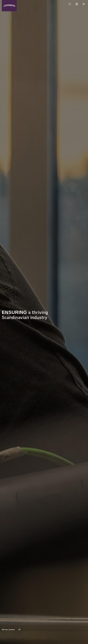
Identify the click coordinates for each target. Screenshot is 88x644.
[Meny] (84, 4)
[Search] (70, 4)
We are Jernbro (11, 629)
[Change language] (77, 4)
